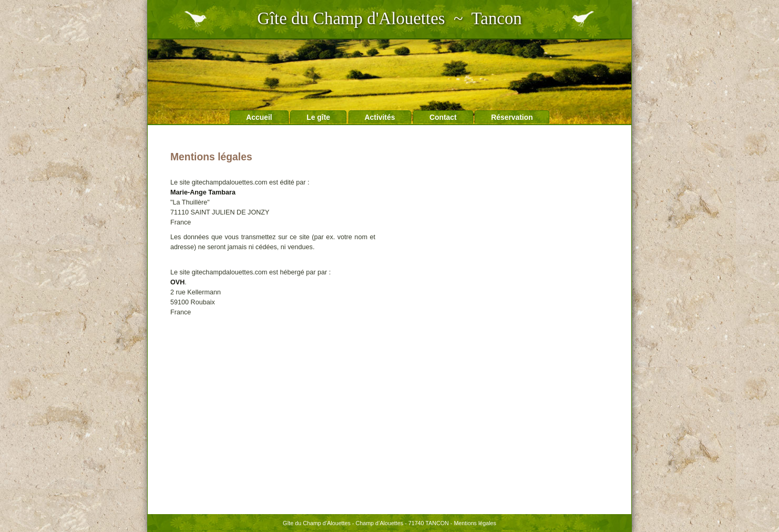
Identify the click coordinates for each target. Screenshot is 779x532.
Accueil (259, 117)
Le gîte (318, 117)
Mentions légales (475, 523)
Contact (443, 117)
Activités (380, 117)
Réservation (512, 117)
